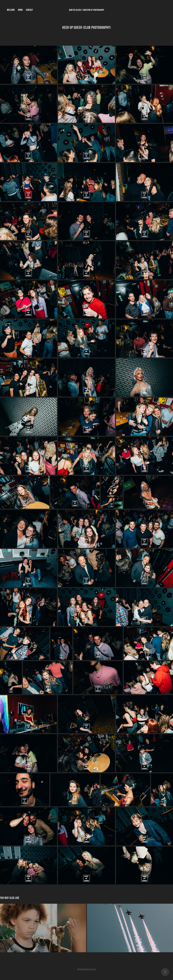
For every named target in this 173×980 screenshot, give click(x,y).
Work (20, 10)
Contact (29, 10)
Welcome (11, 10)
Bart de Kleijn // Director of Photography (87, 10)
